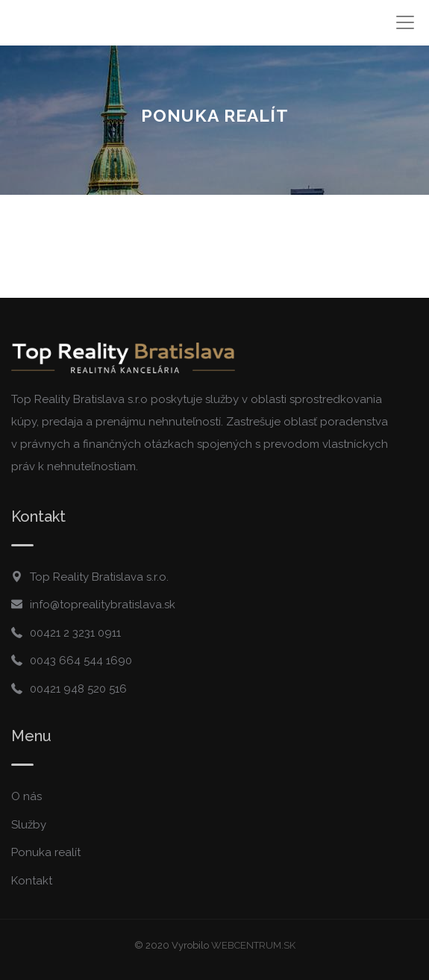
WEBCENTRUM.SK (253, 945)
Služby (29, 825)
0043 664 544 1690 (81, 661)
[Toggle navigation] (405, 23)
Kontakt (32, 881)
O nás (26, 796)
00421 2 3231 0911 (75, 633)
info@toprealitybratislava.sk (103, 605)
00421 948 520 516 (78, 689)
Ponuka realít (46, 852)
